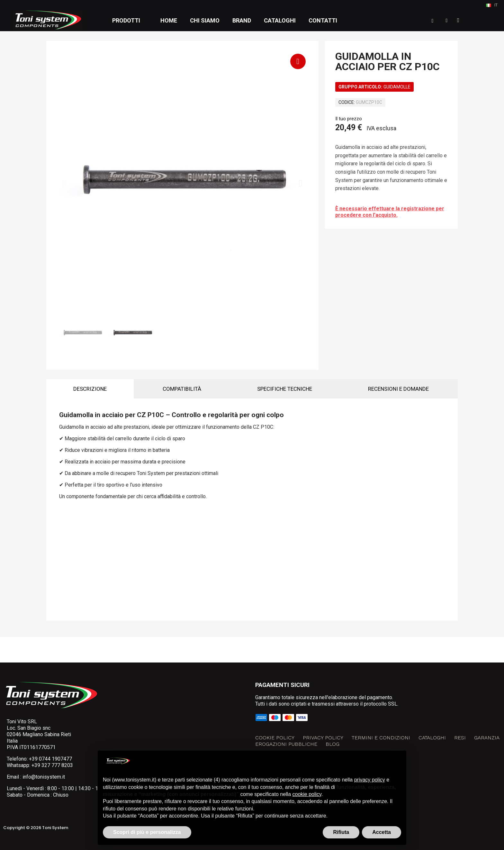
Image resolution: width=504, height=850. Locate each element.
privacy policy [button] (370, 780)
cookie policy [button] (307, 794)
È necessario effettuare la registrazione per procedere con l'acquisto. (390, 212)
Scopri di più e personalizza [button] (147, 832)
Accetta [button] (382, 832)
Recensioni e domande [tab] (398, 389)
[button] (433, 21)
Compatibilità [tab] (182, 389)
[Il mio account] (447, 21)
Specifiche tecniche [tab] (285, 389)
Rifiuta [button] (341, 832)
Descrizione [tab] (90, 389)
